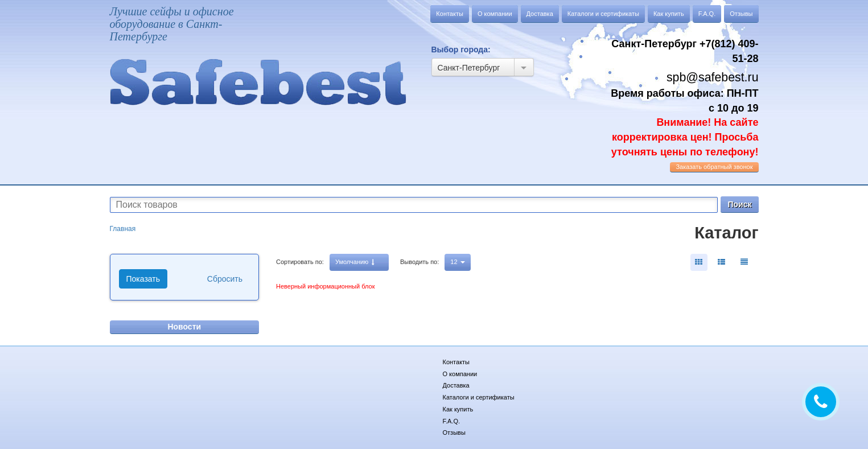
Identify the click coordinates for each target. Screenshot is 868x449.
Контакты (450, 14)
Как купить (669, 14)
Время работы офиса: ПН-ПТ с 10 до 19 (684, 123)
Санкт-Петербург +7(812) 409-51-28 (685, 51)
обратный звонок (714, 167)
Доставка (540, 14)
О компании (495, 14)
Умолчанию (355, 262)
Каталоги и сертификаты (603, 14)
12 (457, 262)
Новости (184, 327)
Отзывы (741, 14)
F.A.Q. (707, 14)
